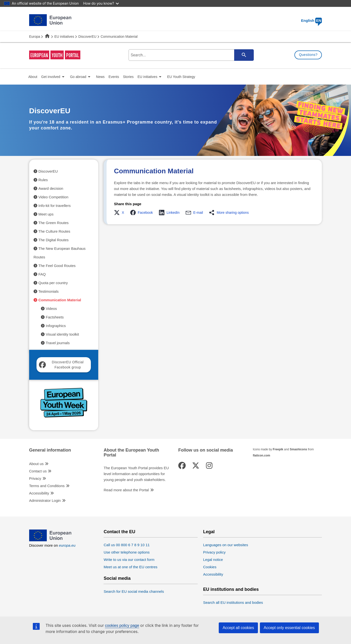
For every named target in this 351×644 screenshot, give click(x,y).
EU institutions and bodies (231, 589)
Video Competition (53, 197)
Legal (209, 532)
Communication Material (60, 300)
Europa (35, 37)
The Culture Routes (54, 231)
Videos (51, 309)
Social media (117, 578)
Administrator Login (45, 500)
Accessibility (39, 493)
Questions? (308, 55)
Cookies (210, 567)
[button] (120, 213)
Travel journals (58, 343)
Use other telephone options (127, 552)
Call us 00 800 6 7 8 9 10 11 (127, 545)
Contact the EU (119, 532)
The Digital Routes (54, 240)
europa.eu (67, 545)
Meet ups (46, 214)
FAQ (42, 274)
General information (50, 450)
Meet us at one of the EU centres (130, 567)
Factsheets (55, 317)
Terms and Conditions (47, 486)
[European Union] (50, 540)
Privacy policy (214, 552)
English (311, 20)
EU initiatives (64, 37)
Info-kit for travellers (55, 206)
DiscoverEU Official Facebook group (61, 365)
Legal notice (213, 560)
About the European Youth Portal (131, 453)
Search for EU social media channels (134, 591)
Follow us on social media (206, 450)
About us (36, 464)
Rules (43, 180)
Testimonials (49, 291)
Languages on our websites (225, 545)
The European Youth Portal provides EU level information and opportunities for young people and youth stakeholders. (136, 474)
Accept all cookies (238, 628)
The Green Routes (54, 223)
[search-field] (191, 55)
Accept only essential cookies (289, 628)
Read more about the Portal (126, 490)
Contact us (38, 471)
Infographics (56, 326)
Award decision (51, 188)
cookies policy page (122, 625)
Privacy (35, 478)
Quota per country (53, 283)
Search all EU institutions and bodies (233, 602)
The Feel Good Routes (57, 266)
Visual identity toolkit (62, 334)
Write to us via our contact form (129, 560)
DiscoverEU (87, 37)
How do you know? (101, 3)
